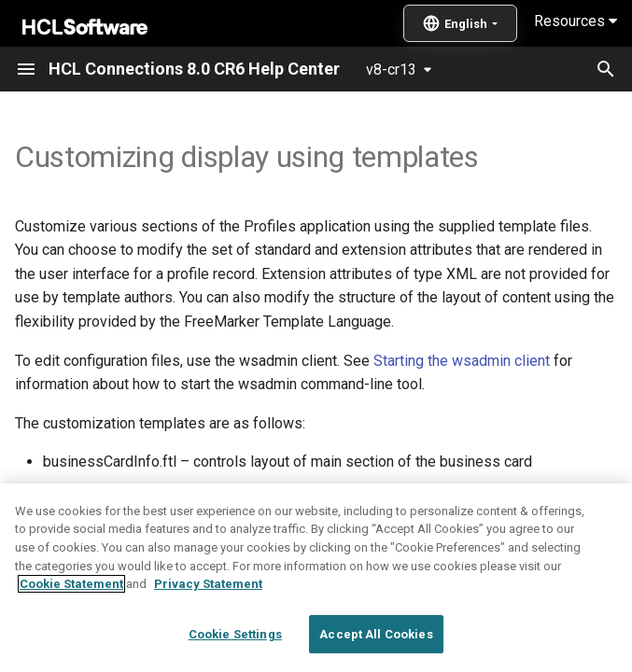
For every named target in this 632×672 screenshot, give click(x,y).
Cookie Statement (71, 629)
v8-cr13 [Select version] (391, 70)
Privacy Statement (208, 629)
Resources (576, 21)
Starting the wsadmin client (462, 361)
